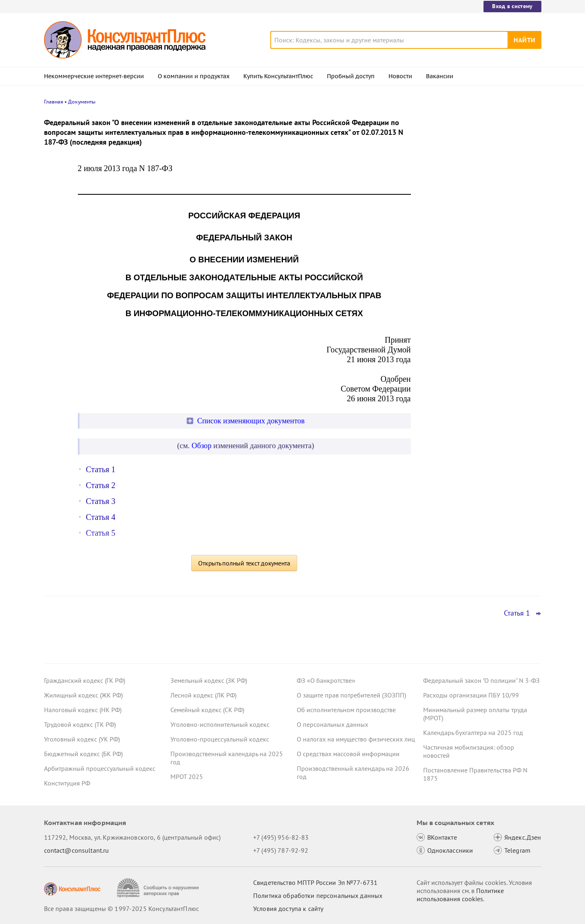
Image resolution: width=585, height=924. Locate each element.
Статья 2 (101, 485)
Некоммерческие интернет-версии (94, 76)
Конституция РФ (67, 783)
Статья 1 (101, 469)
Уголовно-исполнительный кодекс (220, 724)
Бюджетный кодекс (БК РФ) (83, 754)
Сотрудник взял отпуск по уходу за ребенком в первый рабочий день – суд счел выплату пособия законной (477, 204)
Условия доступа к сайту (288, 909)
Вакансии (440, 76)
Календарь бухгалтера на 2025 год (473, 733)
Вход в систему (512, 6)
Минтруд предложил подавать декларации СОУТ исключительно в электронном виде (476, 285)
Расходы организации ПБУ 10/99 (471, 695)
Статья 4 (101, 517)
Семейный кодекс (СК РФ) (207, 710)
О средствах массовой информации (348, 754)
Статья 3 (101, 501)
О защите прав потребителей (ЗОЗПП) (351, 695)
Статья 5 (101, 533)
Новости (400, 76)
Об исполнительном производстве (346, 710)
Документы (82, 102)
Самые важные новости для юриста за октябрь (480, 245)
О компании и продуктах (194, 76)
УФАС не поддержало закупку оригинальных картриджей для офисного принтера (470, 160)
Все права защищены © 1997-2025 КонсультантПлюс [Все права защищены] (121, 909)
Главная (54, 102)
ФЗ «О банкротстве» (326, 680)
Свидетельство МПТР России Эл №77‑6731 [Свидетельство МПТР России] (315, 882)
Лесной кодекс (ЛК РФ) (203, 695)
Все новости (444, 311)
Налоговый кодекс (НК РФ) (83, 710)
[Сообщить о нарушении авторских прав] (159, 888)
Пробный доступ (351, 76)
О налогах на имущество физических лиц (356, 739)
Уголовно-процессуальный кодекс (220, 739)
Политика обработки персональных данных (318, 895)
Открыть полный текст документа (244, 563)
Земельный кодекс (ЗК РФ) (209, 680)
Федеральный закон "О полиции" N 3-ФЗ (481, 680)
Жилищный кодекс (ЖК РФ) (83, 695)
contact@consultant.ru (77, 850)
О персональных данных (332, 724)
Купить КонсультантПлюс (278, 76)
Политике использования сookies (460, 895)
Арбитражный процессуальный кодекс (100, 768)
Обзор (202, 445)
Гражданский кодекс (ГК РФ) (85, 680)
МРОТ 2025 (187, 777)
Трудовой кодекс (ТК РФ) (80, 724)
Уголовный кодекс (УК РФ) (82, 739)
